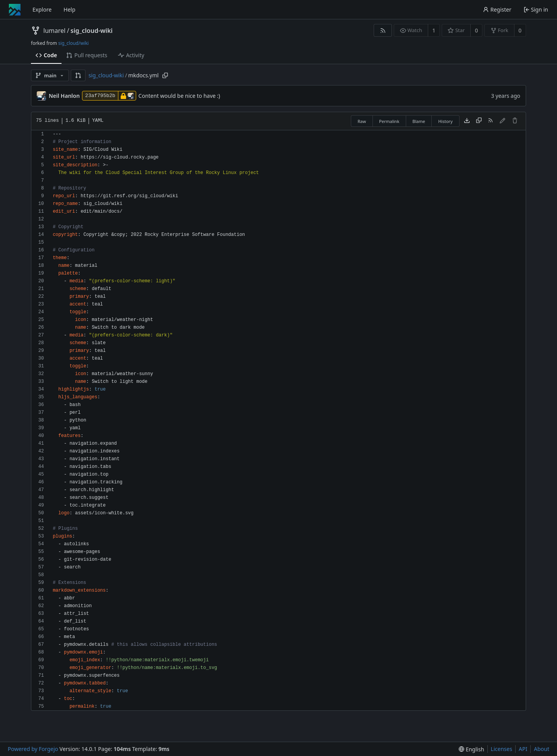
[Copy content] (479, 121)
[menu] (471, 749)
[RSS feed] (383, 30)
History (445, 121)
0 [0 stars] (477, 30)
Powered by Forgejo (33, 749)
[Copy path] (165, 75)
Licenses (502, 749)
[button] (78, 75)
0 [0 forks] (520, 30)
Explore (42, 9)
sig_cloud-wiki (91, 31)
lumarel (54, 31)
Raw (362, 121)
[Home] (15, 10)
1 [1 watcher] (434, 30)
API (523, 749)
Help (69, 9)
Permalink (389, 121)
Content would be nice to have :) (179, 96)
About (542, 749)
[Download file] (467, 121)
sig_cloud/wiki (73, 43)
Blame (419, 121)
